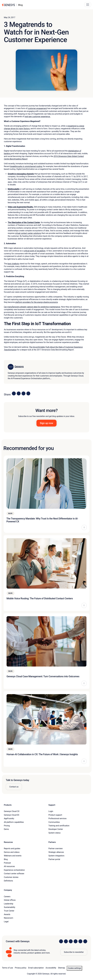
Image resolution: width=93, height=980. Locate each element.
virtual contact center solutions (28, 233)
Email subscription (36, 968)
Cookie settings (74, 968)
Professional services (57, 818)
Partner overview (56, 849)
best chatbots (13, 264)
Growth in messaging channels (21, 174)
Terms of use (7, 968)
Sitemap (62, 968)
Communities (54, 822)
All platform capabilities (14, 822)
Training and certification (59, 826)
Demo (6, 829)
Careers (7, 897)
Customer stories (11, 877)
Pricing (7, 826)
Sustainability (10, 907)
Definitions (8, 881)
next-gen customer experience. (38, 117)
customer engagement (37, 108)
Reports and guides (12, 849)
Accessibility (51, 968)
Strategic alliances (56, 852)
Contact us (14, 787)
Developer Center (56, 829)
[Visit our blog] (85, 941)
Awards (7, 914)
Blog (6, 859)
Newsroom (8, 918)
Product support (55, 815)
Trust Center (9, 911)
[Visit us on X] (71, 941)
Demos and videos (12, 852)
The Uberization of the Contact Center (24, 222)
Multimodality (14, 189)
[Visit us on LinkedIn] (61, 941)
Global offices (10, 900)
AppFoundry (9, 818)
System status (54, 833)
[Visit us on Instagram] (66, 941)
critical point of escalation (35, 251)
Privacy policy (21, 968)
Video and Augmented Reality (20, 207)
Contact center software (14, 874)
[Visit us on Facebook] (76, 941)
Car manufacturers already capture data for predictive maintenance (32, 307)
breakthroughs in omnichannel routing (26, 166)
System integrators (56, 856)
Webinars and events (13, 856)
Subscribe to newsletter (74, 952)
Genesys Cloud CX (12, 811)
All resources (9, 866)
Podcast (7, 863)
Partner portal (54, 859)
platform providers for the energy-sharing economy (37, 302)
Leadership (9, 904)
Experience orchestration (14, 870)
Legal (6, 922)
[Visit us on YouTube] (80, 941)
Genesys (19, 366)
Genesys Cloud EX (12, 815)
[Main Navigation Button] (88, 5)
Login (51, 811)
